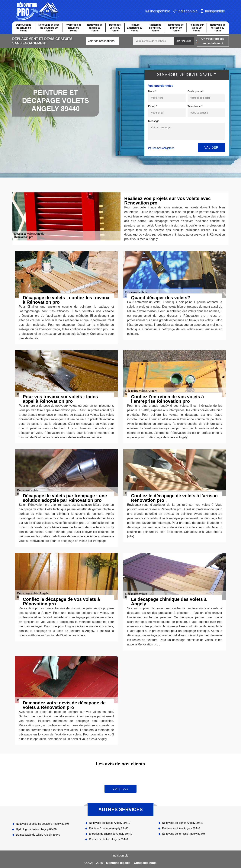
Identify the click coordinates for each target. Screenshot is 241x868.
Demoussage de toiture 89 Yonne (24, 28)
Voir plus (120, 789)
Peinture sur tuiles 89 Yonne (197, 28)
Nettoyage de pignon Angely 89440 (183, 823)
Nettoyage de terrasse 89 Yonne (218, 28)
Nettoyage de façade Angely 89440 (110, 823)
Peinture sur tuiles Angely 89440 (181, 828)
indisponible (160, 11)
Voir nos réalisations (101, 41)
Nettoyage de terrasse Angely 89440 (183, 834)
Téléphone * (195, 106)
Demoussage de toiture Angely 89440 (38, 835)
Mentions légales (118, 863)
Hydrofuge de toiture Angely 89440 (36, 829)
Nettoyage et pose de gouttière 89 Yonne (49, 28)
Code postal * (196, 91)
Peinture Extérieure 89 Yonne (135, 28)
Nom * (152, 91)
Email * (153, 106)
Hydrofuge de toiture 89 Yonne (73, 28)
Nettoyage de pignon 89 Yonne (176, 28)
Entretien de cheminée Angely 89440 (111, 834)
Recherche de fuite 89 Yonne (155, 28)
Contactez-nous (145, 863)
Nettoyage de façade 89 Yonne (95, 28)
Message (154, 121)
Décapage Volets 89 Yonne (115, 28)
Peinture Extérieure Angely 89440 (109, 828)
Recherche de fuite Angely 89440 (108, 839)
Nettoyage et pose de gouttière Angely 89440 (42, 824)
